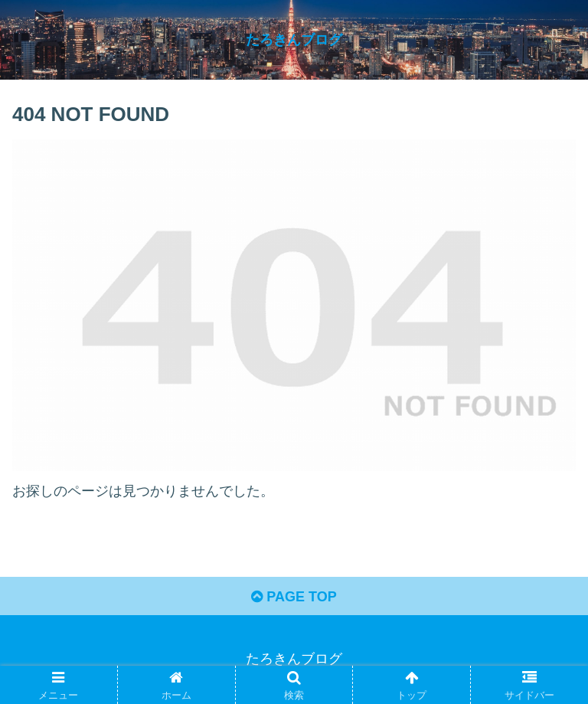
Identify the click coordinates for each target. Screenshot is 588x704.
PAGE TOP (294, 597)
